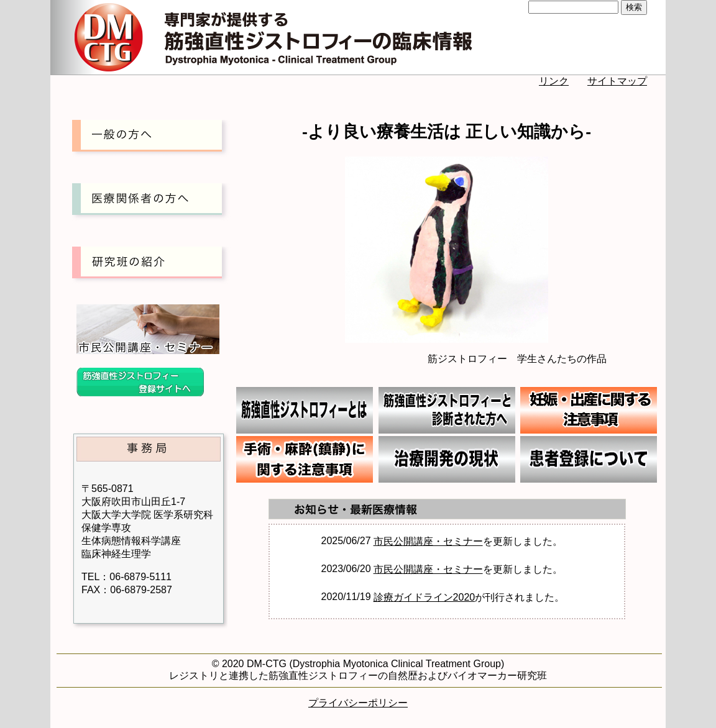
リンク (554, 81)
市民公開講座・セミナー (428, 541)
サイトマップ (617, 81)
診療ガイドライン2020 (425, 597)
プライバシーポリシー (358, 703)
